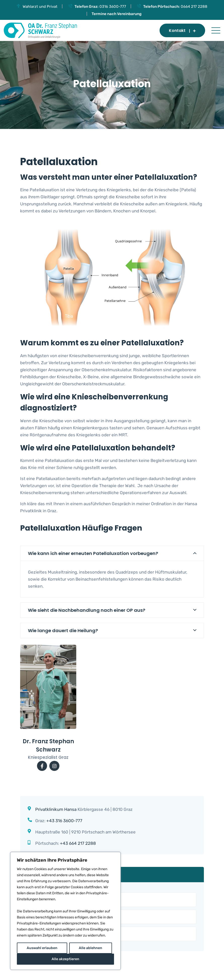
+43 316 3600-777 (64, 821)
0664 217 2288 (194, 7)
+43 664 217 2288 (78, 843)
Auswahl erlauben (42, 948)
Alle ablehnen (90, 948)
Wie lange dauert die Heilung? (63, 631)
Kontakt (182, 31)
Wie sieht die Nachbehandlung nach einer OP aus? (87, 610)
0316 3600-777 (113, 7)
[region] (65, 911)
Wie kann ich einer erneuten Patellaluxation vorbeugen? (93, 553)
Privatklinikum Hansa (56, 809)
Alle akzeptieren (65, 959)
